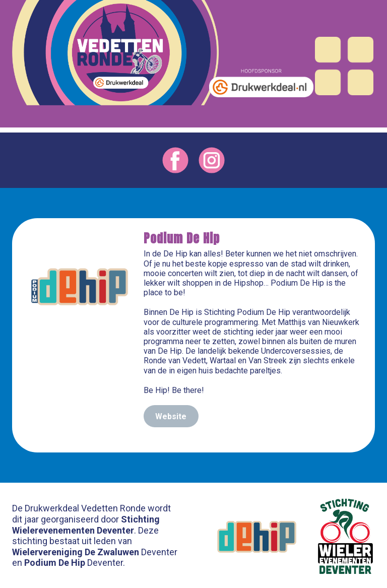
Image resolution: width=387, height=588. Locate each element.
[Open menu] (344, 66)
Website (171, 416)
